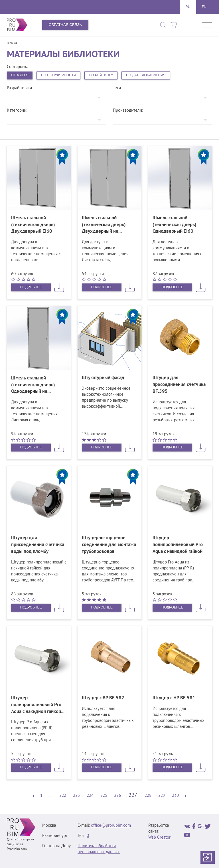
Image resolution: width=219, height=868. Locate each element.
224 (90, 796)
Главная (12, 43)
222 (63, 796)
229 (162, 796)
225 (104, 796)
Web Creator (159, 838)
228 (148, 796)
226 (117, 796)
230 (175, 796)
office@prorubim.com (111, 826)
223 (76, 796)
